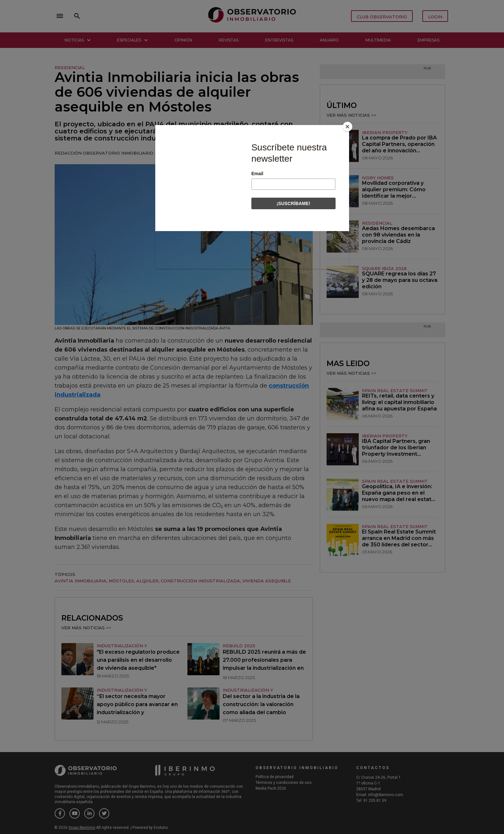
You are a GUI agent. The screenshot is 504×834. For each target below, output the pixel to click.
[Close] (347, 127)
